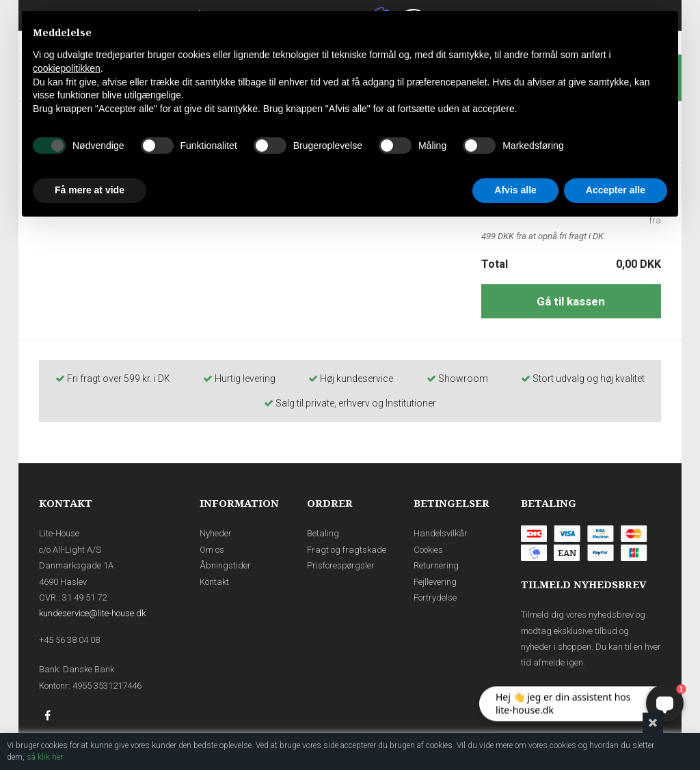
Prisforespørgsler (341, 565)
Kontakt (214, 582)
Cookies (428, 550)
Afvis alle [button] (515, 190)
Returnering (436, 565)
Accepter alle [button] (616, 190)
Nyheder (216, 533)
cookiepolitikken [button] (67, 68)
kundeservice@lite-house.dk (92, 613)
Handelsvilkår (441, 533)
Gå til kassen (571, 301)
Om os (212, 550)
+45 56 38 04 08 (69, 640)
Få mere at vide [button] (90, 190)
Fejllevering (435, 582)
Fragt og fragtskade (347, 550)
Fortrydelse (435, 597)
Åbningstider (225, 565)
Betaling (323, 533)
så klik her (45, 757)
